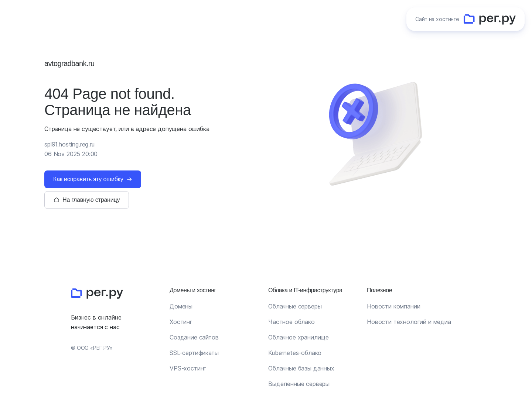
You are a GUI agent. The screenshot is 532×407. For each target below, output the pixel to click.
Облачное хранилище (299, 337)
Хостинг (181, 322)
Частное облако (291, 322)
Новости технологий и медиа (409, 322)
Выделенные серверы (299, 384)
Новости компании (393, 306)
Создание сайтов (194, 337)
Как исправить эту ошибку (88, 179)
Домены (181, 306)
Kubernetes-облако (295, 353)
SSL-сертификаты (194, 353)
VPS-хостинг (188, 368)
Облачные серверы (295, 306)
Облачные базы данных (301, 368)
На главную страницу (91, 200)
